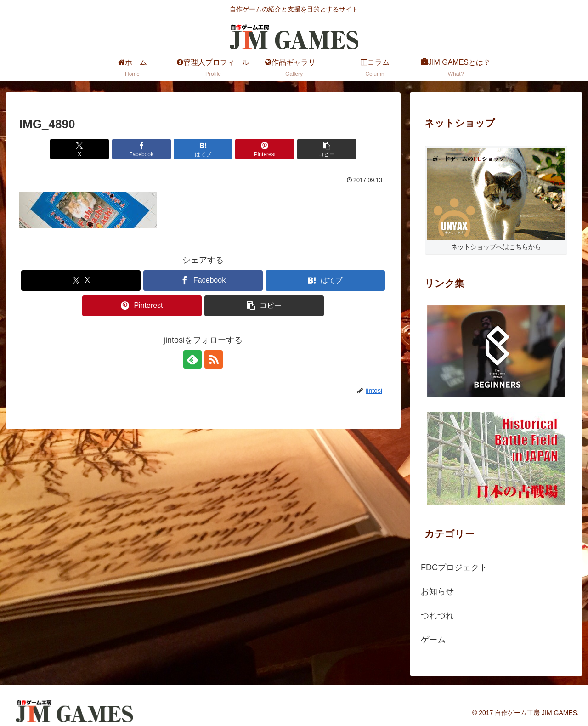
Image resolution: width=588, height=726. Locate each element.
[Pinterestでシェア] (265, 149)
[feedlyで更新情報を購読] (192, 359)
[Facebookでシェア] (141, 149)
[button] (327, 149)
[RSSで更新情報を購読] (214, 359)
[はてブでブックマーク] (203, 149)
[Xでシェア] (79, 149)
